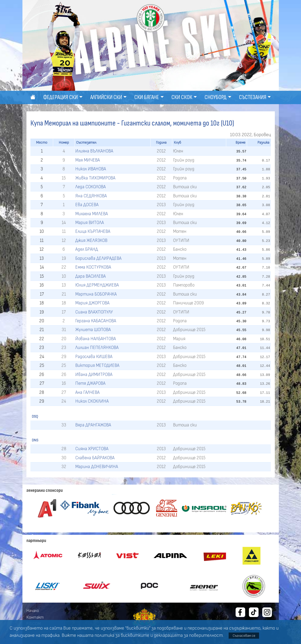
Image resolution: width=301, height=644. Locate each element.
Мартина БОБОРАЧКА (96, 294)
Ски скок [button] (182, 97)
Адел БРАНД (87, 249)
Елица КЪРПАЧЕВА (93, 231)
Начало (33, 611)
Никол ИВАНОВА (91, 169)
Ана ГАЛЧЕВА (87, 392)
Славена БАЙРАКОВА (95, 458)
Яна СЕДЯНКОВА (91, 196)
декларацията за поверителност (188, 635)
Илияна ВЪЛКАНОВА (94, 151)
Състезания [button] (253, 97)
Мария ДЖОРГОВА (92, 303)
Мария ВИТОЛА (90, 223)
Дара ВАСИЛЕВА (91, 276)
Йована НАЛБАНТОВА (96, 339)
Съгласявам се (244, 636)
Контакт (35, 617)
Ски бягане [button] (147, 97)
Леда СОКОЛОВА (91, 187)
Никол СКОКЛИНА (92, 401)
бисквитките (135, 635)
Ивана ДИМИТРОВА (94, 374)
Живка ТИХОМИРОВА (95, 178)
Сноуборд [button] (216, 97)
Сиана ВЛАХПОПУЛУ (94, 312)
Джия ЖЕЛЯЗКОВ (91, 240)
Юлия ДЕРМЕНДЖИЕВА (97, 285)
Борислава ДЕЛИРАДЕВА (98, 258)
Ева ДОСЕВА (87, 205)
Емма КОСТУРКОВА (93, 267)
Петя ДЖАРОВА (90, 383)
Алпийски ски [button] (106, 97)
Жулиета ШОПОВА (93, 330)
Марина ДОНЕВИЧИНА (97, 467)
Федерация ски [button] (60, 97)
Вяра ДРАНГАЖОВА (93, 425)
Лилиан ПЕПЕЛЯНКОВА (97, 347)
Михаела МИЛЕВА (92, 214)
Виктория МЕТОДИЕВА (97, 365)
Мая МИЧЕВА (88, 160)
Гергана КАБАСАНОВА (96, 321)
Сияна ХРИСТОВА (92, 449)
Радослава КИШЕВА (94, 357)
